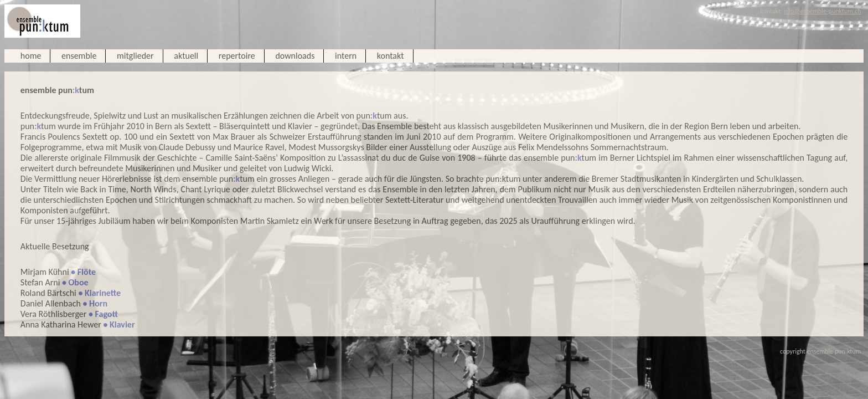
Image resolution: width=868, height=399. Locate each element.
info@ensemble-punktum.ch (822, 11)
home (31, 56)
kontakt (391, 56)
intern (346, 56)
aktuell (186, 56)
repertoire (237, 56)
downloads (295, 56)
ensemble (79, 56)
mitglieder (135, 56)
